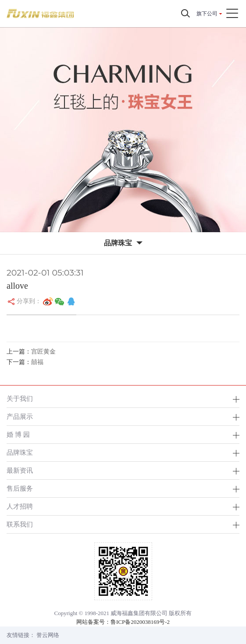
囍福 (37, 362)
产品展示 (20, 416)
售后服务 (20, 488)
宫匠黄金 (43, 352)
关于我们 (20, 398)
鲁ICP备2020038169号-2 (140, 622)
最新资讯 (20, 470)
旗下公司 (207, 14)
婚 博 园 (18, 434)
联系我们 (20, 524)
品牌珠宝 (20, 452)
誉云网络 (48, 635)
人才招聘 (20, 506)
